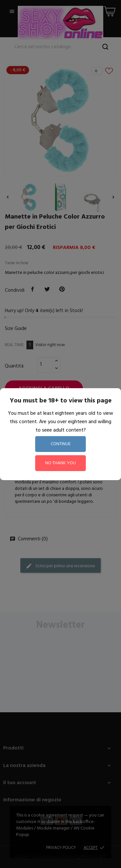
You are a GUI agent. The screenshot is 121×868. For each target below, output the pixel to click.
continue (61, 444)
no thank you (60, 463)
